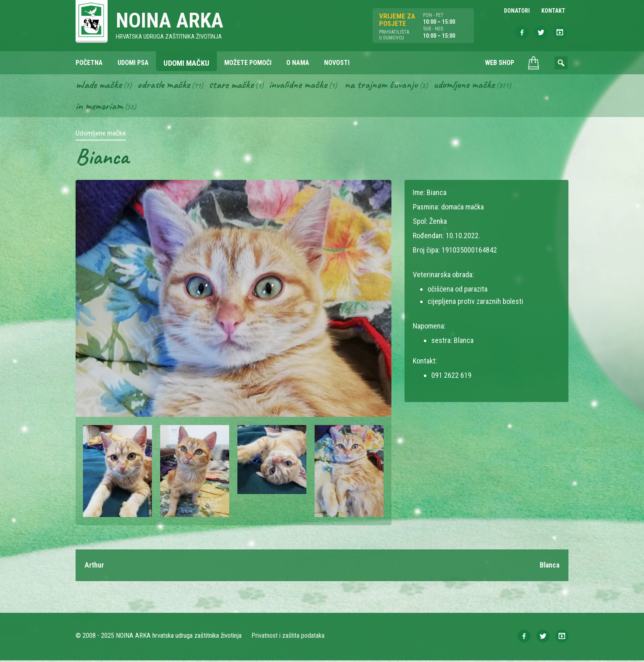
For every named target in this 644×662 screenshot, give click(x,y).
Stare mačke (235, 85)
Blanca (549, 567)
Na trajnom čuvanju (389, 85)
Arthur (94, 567)
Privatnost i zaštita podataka (288, 637)
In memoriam (100, 107)
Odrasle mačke (166, 85)
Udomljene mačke (473, 85)
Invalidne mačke (304, 85)
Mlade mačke (100, 85)
